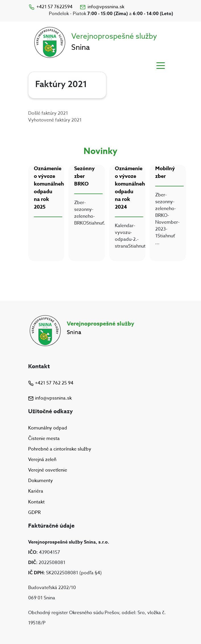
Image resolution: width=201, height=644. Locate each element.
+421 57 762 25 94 (51, 383)
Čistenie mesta (44, 439)
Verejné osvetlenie (48, 470)
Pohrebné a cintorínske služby (60, 449)
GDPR (34, 513)
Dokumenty (41, 481)
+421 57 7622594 (50, 7)
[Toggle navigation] (161, 65)
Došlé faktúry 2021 (48, 113)
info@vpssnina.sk (102, 7)
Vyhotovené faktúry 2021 (55, 120)
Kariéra (36, 491)
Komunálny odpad (48, 428)
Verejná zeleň (42, 460)
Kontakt (36, 502)
